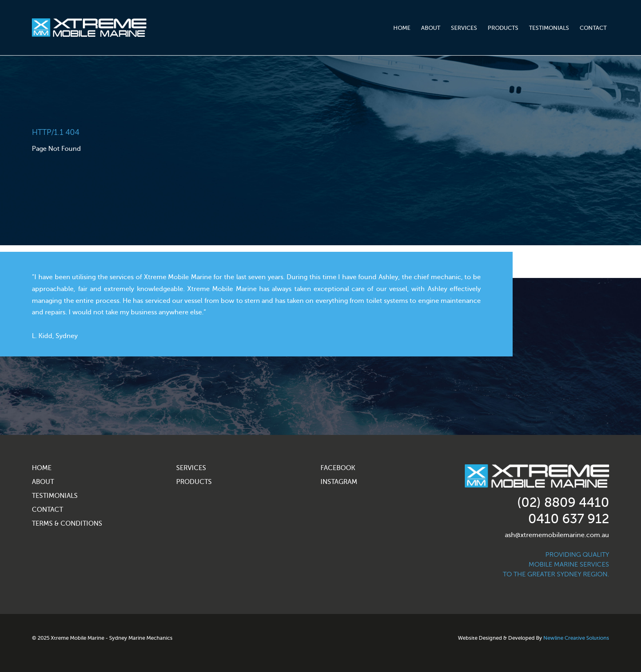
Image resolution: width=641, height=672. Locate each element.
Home (402, 28)
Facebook (338, 468)
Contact (593, 28)
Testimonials (549, 28)
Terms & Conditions (67, 524)
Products (503, 28)
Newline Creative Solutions (576, 638)
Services (464, 28)
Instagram (339, 482)
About (431, 28)
